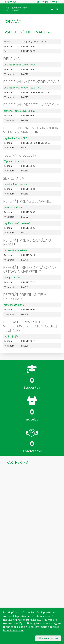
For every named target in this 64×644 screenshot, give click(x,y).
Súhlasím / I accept (48, 638)
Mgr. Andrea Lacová (14, 161)
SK (50, 2)
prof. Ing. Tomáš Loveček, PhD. (20, 111)
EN (53, 2)
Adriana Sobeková (13, 207)
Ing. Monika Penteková (16, 250)
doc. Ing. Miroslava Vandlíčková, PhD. (23, 88)
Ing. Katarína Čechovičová (17, 223)
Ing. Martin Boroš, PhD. (16, 138)
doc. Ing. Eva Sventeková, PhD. (20, 65)
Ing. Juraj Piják (11, 336)
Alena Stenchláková (14, 305)
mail (42, 2)
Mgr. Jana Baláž (12, 278)
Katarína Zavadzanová (15, 184)
